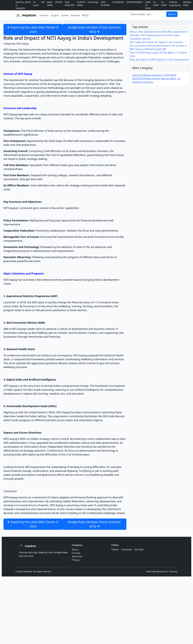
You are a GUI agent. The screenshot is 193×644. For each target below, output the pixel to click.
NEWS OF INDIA (148, 5)
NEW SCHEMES (105, 4)
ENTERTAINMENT (135, 2)
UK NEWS (164, 4)
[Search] (147, 14)
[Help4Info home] (26, 15)
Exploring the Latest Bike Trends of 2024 (33, 29)
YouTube (139, 550)
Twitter (115, 550)
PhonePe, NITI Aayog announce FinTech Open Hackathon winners (155, 37)
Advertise (77, 556)
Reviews (75, 15)
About (75, 550)
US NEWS (156, 4)
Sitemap (174, 571)
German (44, 15)
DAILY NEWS (50, 4)
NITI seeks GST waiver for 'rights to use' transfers (157, 42)
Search (172, 14)
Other (173, 75)
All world (36, 4)
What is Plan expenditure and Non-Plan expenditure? (159, 32)
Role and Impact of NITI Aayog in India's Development (159, 60)
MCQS (28, 2)
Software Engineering (175, 4)
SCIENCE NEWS (81, 4)
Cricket (166, 75)
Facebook (127, 550)
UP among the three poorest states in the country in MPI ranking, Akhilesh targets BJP (158, 47)
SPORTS (59, 2)
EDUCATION (139, 79)
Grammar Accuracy (143, 82)
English (55, 15)
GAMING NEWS (187, 4)
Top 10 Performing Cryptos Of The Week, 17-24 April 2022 (158, 54)
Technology (93, 2)
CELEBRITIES (118, 2)
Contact (76, 553)
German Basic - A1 (171, 79)
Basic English (153, 79)
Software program (151, 75)
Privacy (76, 560)
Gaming (137, 75)
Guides (65, 15)
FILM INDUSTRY (70, 4)
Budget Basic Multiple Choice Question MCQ (94, 29)
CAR (43, 2)
